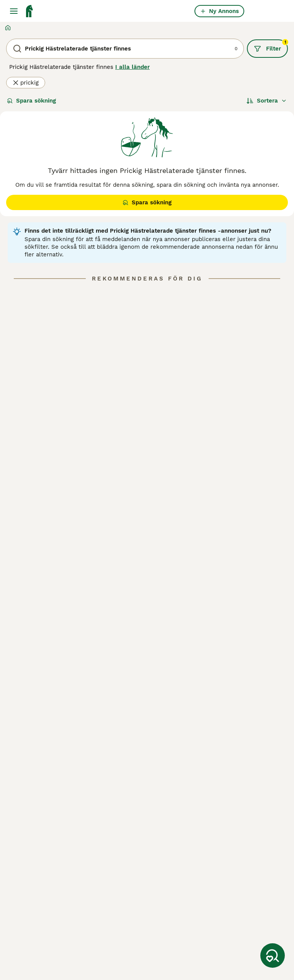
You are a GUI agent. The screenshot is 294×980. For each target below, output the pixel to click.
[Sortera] (267, 101)
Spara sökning (31, 101)
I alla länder (132, 67)
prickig (26, 83)
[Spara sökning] (273, 956)
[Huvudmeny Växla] (14, 11)
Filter (271, 46)
